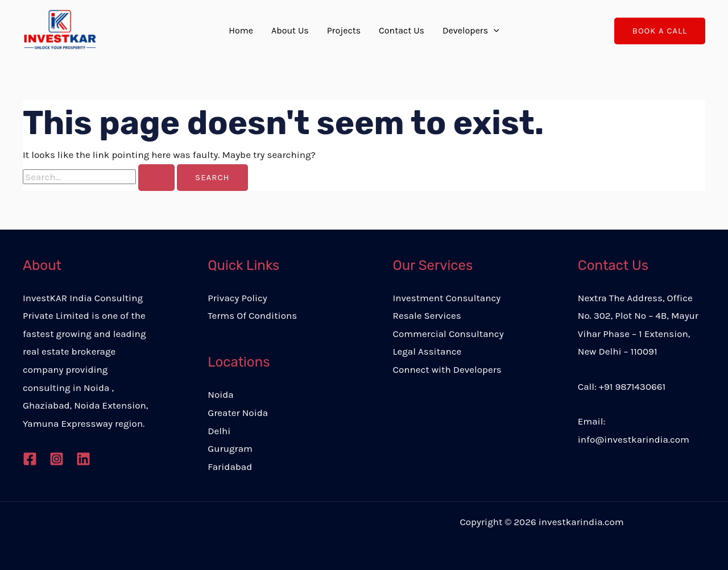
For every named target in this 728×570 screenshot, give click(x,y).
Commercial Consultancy (448, 334)
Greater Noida (238, 413)
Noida (220, 394)
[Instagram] (57, 459)
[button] (660, 31)
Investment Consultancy (447, 298)
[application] (494, 31)
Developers (471, 31)
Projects (344, 30)
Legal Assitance (427, 351)
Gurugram (230, 448)
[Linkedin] (83, 459)
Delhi (219, 431)
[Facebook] (30, 459)
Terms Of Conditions (252, 315)
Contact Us (402, 30)
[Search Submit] (156, 178)
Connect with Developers (447, 369)
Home (241, 30)
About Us (290, 30)
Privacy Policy (237, 298)
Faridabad (230, 467)
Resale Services (427, 315)
